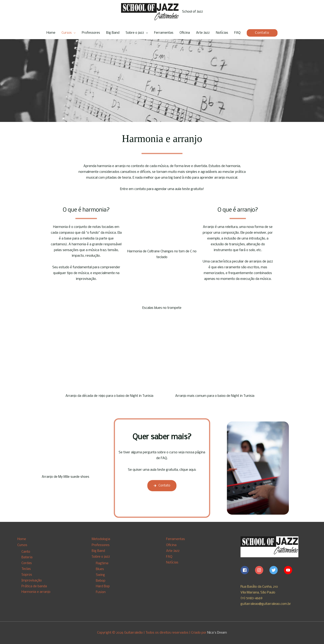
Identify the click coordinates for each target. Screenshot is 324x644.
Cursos (67, 33)
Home (51, 33)
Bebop (101, 580)
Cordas (27, 563)
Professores (91, 33)
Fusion (101, 592)
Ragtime (102, 563)
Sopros (27, 575)
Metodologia (101, 539)
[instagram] (262, 570)
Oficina (185, 33)
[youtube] (289, 570)
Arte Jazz (203, 33)
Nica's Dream (217, 633)
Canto (26, 552)
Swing (100, 575)
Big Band (113, 33)
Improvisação (32, 580)
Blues (100, 569)
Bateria (27, 557)
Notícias (222, 33)
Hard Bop (103, 586)
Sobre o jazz (135, 33)
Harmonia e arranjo (36, 592)
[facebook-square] (247, 570)
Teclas (26, 569)
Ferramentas (164, 33)
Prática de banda (34, 586)
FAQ (237, 33)
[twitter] (276, 570)
